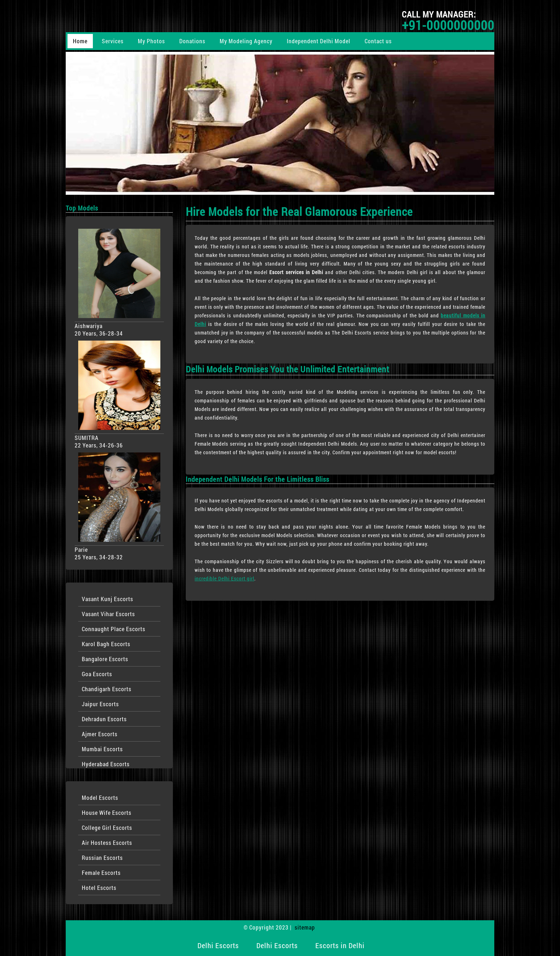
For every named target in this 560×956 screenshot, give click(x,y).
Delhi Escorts (218, 945)
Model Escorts (100, 798)
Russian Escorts (102, 858)
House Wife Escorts (107, 813)
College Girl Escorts (107, 828)
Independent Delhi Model (319, 41)
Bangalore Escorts (105, 659)
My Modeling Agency (246, 41)
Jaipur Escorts (100, 704)
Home (80, 41)
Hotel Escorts (99, 888)
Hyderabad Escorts (106, 764)
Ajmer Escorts (100, 734)
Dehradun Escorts (104, 719)
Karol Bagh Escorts (106, 644)
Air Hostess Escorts (107, 843)
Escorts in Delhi (340, 945)
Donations (192, 41)
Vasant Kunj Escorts (107, 599)
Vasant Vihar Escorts (108, 614)
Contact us (378, 41)
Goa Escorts (97, 674)
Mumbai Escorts (102, 749)
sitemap (305, 927)
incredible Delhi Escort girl (224, 578)
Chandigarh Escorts (107, 689)
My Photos (151, 41)
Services (113, 41)
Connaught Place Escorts (114, 629)
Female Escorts (101, 873)
